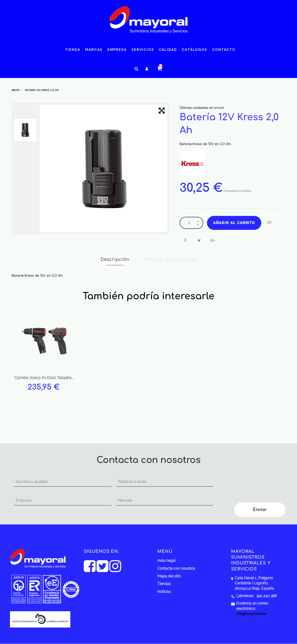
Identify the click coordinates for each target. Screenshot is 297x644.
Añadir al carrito (234, 223)
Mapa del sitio (169, 576)
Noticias (164, 592)
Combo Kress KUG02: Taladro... (44, 378)
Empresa (117, 50)
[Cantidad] (189, 223)
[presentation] (256, 486)
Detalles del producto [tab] (170, 259)
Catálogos (194, 50)
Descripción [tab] (115, 259)
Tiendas (164, 584)
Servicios (143, 50)
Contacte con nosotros (176, 568)
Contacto (224, 50)
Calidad (168, 50)
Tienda (73, 50)
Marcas (94, 50)
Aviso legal (166, 561)
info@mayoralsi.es (251, 614)
